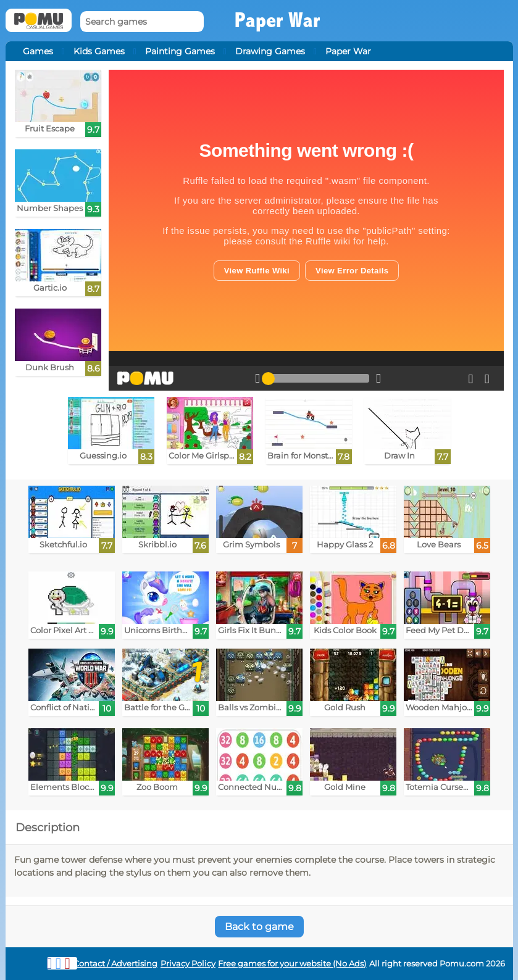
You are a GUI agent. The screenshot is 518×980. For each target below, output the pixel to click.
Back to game (259, 927)
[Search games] (142, 22)
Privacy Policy (188, 964)
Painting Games (180, 51)
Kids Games (99, 51)
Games (38, 51)
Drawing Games (270, 51)
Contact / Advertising (115, 964)
